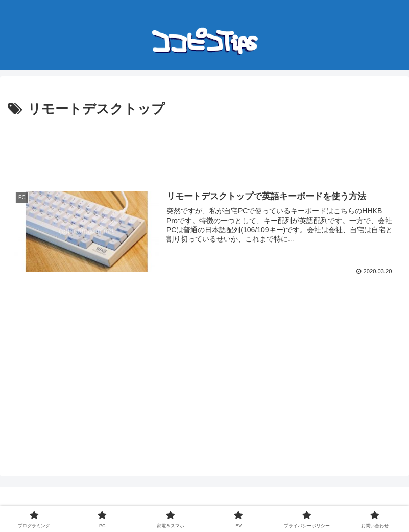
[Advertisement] (204, 149)
